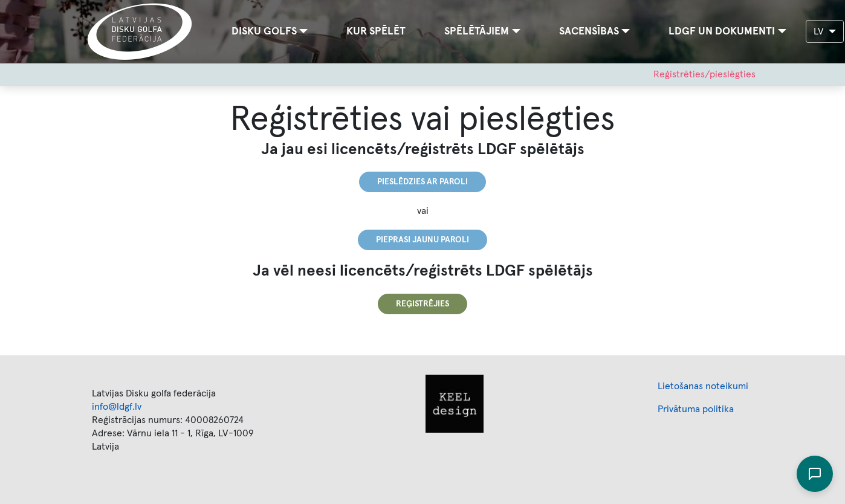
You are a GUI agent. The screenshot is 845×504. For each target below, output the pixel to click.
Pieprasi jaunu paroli (422, 240)
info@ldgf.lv (117, 407)
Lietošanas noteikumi (703, 386)
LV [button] (820, 31)
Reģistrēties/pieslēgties (704, 74)
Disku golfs (264, 31)
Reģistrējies (422, 304)
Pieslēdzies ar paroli (422, 182)
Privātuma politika (696, 409)
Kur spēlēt (376, 31)
